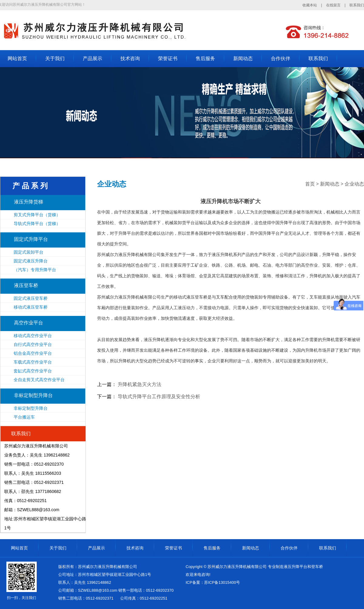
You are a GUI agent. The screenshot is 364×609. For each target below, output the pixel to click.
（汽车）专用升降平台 (35, 270)
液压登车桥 (26, 285)
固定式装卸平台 (29, 252)
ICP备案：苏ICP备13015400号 (213, 582)
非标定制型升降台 (33, 395)
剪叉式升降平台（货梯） (37, 215)
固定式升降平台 (31, 239)
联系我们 (357, 5)
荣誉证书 (168, 58)
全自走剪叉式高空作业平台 (39, 380)
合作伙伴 (281, 58)
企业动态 (354, 184)
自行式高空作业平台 (33, 344)
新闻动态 (243, 58)
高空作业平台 (29, 323)
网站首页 (17, 58)
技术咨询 (130, 58)
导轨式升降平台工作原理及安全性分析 (159, 397)
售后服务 (205, 58)
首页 (310, 184)
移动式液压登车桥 (31, 307)
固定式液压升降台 (31, 261)
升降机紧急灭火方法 (140, 384)
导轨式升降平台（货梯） (37, 224)
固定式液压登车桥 (31, 298)
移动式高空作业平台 (33, 336)
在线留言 (333, 5)
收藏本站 (310, 5)
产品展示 (93, 58)
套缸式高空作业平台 (33, 371)
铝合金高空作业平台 (33, 353)
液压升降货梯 (29, 202)
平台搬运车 (24, 417)
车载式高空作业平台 (33, 362)
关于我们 (55, 58)
